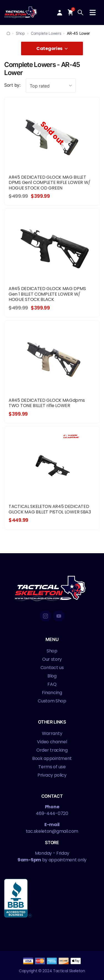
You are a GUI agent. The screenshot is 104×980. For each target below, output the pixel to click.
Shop (20, 33)
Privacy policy (52, 775)
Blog (52, 676)
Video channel (52, 742)
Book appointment (52, 758)
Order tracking (52, 750)
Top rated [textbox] (40, 86)
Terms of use (52, 767)
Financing (52, 693)
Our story (52, 659)
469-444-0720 (52, 813)
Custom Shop (52, 701)
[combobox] (51, 86)
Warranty (52, 733)
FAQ (52, 684)
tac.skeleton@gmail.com (52, 831)
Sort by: (12, 85)
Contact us (52, 668)
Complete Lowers (46, 33)
